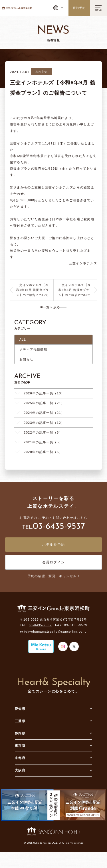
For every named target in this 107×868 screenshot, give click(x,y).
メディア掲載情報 (33, 349)
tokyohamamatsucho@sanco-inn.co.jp (55, 632)
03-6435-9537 (59, 527)
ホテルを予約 (54, 545)
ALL (23, 339)
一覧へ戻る (51, 307)
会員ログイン (54, 562)
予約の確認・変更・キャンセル (54, 576)
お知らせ (26, 359)
